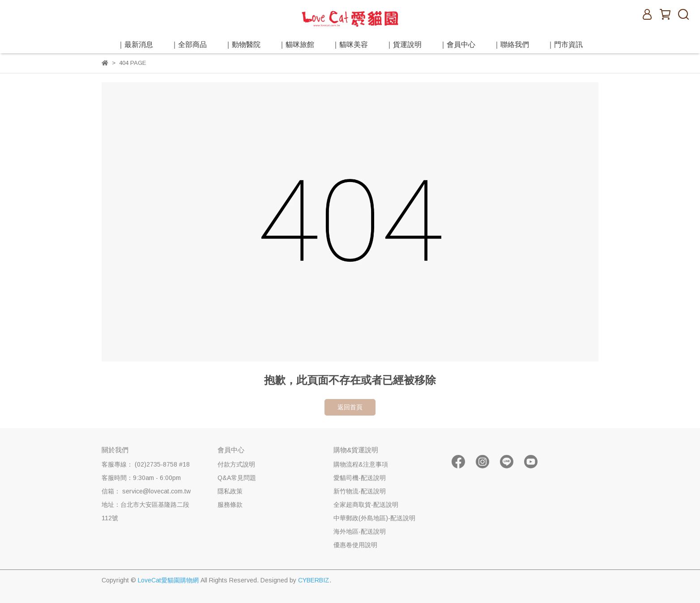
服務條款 (230, 505)
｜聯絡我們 (511, 45)
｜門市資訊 (565, 45)
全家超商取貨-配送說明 (366, 505)
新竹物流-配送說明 (360, 491)
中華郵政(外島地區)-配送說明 (374, 518)
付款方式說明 (236, 464)
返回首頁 (350, 407)
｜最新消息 (135, 45)
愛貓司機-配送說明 (360, 478)
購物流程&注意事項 (361, 464)
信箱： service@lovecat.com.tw (146, 491)
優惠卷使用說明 (355, 545)
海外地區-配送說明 (360, 531)
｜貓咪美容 (350, 45)
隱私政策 (230, 491)
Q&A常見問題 (237, 478)
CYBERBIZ (314, 580)
